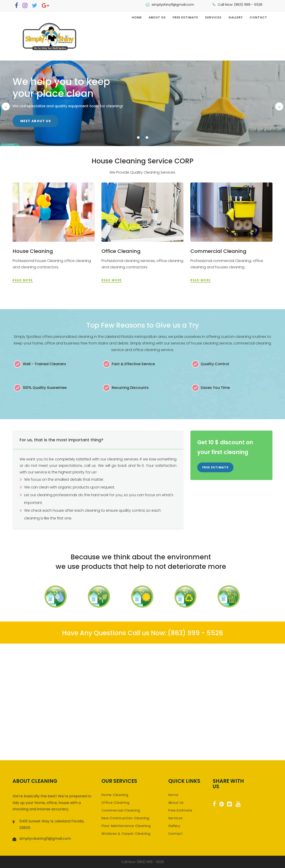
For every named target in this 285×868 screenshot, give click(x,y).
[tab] (98, 440)
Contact (258, 17)
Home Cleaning (115, 795)
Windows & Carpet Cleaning (126, 834)
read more (23, 280)
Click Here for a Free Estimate (52, 115)
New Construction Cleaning (125, 818)
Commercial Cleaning (218, 251)
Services (213, 17)
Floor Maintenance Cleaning (126, 826)
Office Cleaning (121, 251)
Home (137, 17)
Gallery (236, 17)
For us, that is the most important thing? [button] (61, 440)
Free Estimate (185, 17)
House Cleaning (33, 251)
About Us (157, 17)
